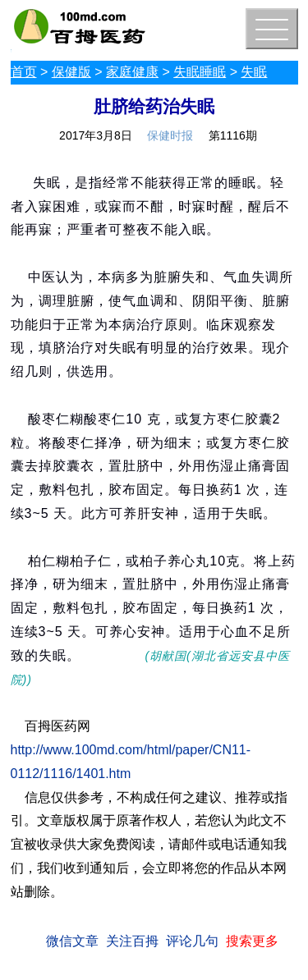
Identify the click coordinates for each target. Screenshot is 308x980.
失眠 (254, 72)
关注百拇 (132, 941)
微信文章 (72, 941)
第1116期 (233, 135)
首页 (24, 72)
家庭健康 (132, 72)
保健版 (71, 72)
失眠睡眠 (200, 72)
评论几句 (192, 941)
